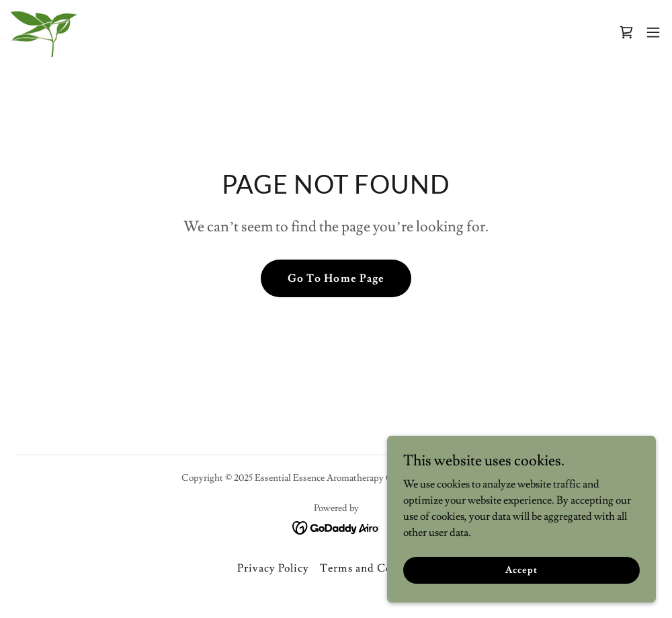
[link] (44, 32)
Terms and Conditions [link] (377, 568)
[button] (653, 32)
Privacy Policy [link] (273, 568)
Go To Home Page (336, 278)
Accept (521, 570)
